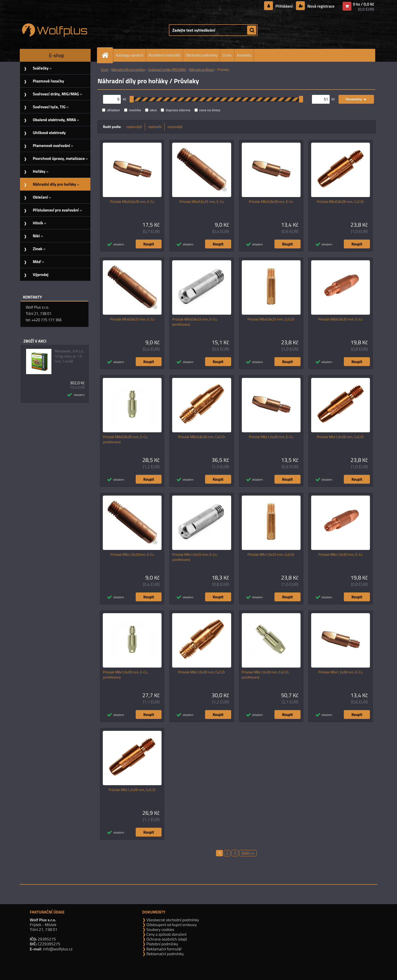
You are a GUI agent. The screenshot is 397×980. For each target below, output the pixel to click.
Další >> (248, 853)
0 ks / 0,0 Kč (364, 4)
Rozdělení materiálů (164, 55)
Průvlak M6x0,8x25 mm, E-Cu (132, 319)
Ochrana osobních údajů (166, 939)
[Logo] (55, 30)
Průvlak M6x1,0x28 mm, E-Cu (271, 437)
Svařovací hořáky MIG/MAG (167, 70)
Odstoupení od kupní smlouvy (171, 925)
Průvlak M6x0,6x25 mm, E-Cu (202, 202)
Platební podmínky (162, 944)
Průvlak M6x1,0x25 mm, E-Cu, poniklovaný (195, 557)
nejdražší (155, 127)
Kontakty (244, 55)
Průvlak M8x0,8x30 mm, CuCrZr (202, 437)
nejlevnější (134, 127)
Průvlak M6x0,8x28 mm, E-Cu (271, 202)
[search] (252, 30)
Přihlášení (284, 6)
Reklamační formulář (164, 949)
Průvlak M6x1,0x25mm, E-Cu (132, 555)
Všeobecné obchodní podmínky (172, 920)
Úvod (104, 70)
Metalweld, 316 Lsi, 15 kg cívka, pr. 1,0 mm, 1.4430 (69, 356)
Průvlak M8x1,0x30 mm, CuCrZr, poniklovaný (266, 675)
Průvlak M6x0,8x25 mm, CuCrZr (271, 319)
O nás (227, 55)
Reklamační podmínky (165, 954)
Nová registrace (320, 6)
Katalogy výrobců (129, 55)
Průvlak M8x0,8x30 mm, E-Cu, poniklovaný (125, 439)
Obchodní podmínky (201, 55)
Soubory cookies (160, 929)
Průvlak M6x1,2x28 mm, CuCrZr (132, 790)
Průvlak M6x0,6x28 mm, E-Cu (132, 202)
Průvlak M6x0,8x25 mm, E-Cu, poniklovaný (195, 322)
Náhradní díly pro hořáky (128, 70)
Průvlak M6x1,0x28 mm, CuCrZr (341, 437)
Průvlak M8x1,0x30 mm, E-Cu (340, 555)
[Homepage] (107, 55)
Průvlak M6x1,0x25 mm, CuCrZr (271, 555)
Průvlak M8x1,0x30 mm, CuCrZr (202, 672)
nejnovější (175, 127)
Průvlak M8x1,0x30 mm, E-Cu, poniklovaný (125, 675)
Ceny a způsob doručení (166, 934)
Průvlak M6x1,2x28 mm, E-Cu (340, 672)
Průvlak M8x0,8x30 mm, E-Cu (340, 319)
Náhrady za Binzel (202, 70)
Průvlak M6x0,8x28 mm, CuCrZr (341, 202)
